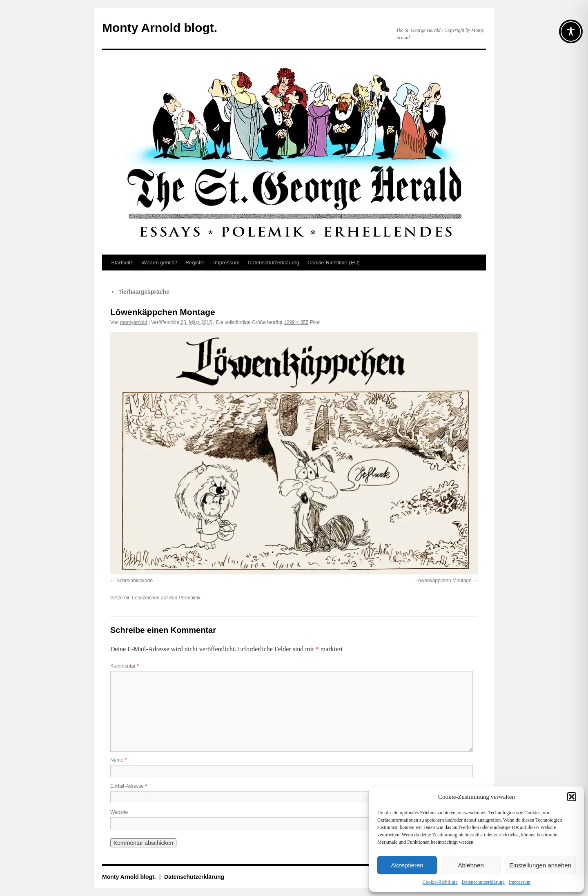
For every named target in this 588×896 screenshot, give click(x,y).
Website (119, 812)
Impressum (520, 882)
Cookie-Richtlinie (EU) (334, 263)
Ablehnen (471, 865)
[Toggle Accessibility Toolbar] (571, 31)
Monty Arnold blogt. (160, 28)
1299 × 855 (296, 322)
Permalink (189, 598)
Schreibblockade (135, 581)
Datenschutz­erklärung (483, 882)
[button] (572, 797)
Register (195, 263)
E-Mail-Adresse (129, 786)
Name (118, 760)
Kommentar (125, 666)
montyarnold (134, 322)
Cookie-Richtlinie (440, 882)
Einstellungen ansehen (540, 865)
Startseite (122, 263)
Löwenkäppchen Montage (443, 581)
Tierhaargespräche (140, 292)
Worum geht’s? (159, 263)
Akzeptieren (407, 865)
